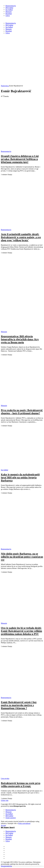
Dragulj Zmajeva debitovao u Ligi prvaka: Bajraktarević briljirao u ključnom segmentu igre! (20, 159)
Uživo (8, 841)
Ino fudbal (9, 814)
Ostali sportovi (11, 818)
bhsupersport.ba (6, 866)
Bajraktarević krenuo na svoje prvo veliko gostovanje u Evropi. (21, 785)
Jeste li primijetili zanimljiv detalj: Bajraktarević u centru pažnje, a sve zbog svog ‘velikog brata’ (21, 237)
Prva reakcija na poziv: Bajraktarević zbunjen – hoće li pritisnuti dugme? (22, 412)
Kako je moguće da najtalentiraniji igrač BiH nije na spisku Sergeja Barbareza (20, 478)
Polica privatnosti (24, 823)
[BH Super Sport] (8, 2)
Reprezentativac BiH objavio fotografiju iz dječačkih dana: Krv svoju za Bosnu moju (20, 339)
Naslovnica (5, 86)
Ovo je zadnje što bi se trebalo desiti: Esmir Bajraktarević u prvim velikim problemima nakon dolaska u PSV (21, 631)
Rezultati (9, 839)
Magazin (9, 812)
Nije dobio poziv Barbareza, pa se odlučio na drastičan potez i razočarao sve (22, 557)
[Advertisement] (22, 63)
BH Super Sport (8, 19)
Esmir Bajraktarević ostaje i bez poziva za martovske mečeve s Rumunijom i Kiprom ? (19, 705)
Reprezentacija (11, 810)
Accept (3, 825)
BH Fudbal (9, 816)
